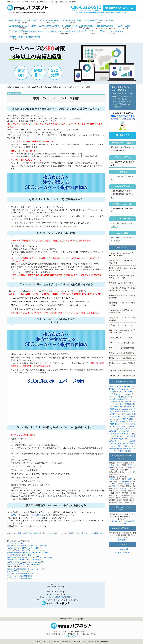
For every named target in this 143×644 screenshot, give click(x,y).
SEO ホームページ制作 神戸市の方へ (122, 376)
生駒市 (118, 465)
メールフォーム (14, 515)
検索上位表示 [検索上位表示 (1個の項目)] (121, 449)
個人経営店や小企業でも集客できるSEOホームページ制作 (28, 553)
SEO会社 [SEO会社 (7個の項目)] (124, 402)
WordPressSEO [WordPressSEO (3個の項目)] (122, 409)
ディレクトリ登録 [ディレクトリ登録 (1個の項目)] (122, 412)
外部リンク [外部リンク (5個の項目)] (117, 434)
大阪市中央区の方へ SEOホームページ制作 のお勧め (26, 562)
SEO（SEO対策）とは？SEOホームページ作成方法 (26, 550)
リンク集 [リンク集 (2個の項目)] (122, 431)
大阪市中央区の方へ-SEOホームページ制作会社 (24, 548)
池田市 (130, 479)
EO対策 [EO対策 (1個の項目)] (113, 387)
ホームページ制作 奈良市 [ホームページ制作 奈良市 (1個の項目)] (122, 419)
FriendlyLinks (124, 549)
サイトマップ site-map (123, 553)
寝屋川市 (115, 486)
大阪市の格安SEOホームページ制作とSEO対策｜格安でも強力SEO (29, 87)
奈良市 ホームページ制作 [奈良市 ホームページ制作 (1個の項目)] (122, 441)
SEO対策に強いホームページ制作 (19, 555)
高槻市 (129, 482)
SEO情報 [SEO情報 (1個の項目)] (127, 407)
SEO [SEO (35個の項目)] (119, 387)
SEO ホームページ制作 (60, 87)
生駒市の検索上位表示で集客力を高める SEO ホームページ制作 (30, 557)
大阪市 (112, 479)
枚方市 (127, 484)
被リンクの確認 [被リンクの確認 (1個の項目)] (125, 451)
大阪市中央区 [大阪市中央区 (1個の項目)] (127, 434)
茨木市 (122, 482)
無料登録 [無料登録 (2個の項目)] (130, 449)
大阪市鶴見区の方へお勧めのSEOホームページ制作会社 (27, 546)
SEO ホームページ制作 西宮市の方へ (122, 371)
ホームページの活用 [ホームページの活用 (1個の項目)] (126, 414)
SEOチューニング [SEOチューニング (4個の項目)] (128, 387)
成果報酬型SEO (123, 540)
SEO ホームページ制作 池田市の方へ (20, 578)
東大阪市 (123, 489)
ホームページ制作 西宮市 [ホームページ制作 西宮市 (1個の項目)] (122, 426)
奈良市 (112, 465)
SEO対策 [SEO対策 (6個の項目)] (123, 404)
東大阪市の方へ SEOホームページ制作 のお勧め (24, 560)
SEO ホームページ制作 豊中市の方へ (20, 576)
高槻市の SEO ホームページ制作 (19, 571)
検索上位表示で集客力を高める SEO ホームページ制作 (37, 533)
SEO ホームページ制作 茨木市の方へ (20, 574)
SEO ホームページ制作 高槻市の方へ (122, 358)
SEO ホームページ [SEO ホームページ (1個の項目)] (116, 389)
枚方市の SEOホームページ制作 (121, 325)
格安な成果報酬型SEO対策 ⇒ (121, 191)
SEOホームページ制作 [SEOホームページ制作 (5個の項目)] (120, 394)
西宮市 (130, 465)
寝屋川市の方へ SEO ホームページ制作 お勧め (87, 533)
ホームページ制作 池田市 (56, 594)
